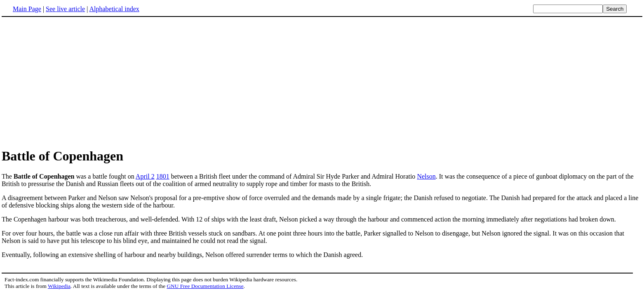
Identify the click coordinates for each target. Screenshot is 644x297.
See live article (65, 9)
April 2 (145, 176)
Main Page (27, 9)
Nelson (426, 176)
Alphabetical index (114, 9)
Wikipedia (59, 286)
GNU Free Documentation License (205, 286)
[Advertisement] (71, 82)
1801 (163, 176)
